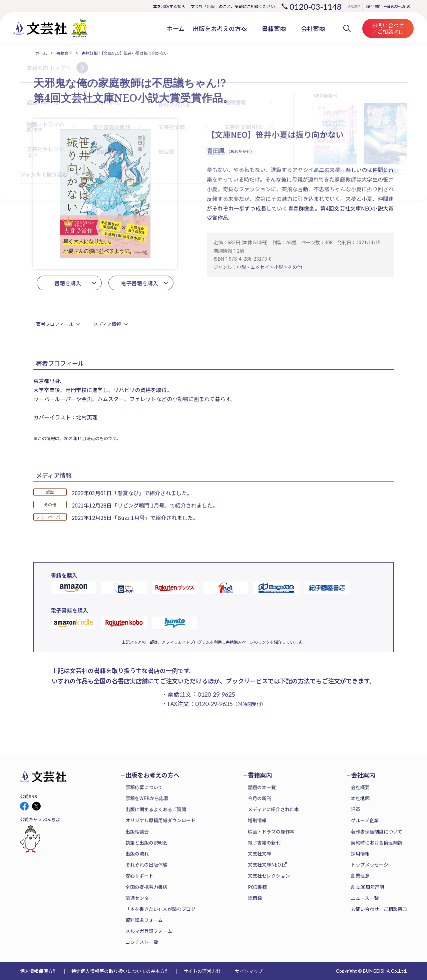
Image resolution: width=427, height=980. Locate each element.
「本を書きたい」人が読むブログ (160, 909)
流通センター (139, 898)
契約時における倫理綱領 (377, 843)
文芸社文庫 (260, 854)
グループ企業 (365, 820)
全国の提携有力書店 (146, 887)
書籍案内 (64, 53)
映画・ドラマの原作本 (271, 832)
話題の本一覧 (262, 787)
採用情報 (360, 854)
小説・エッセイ (253, 267)
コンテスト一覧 (142, 942)
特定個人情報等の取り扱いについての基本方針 (120, 971)
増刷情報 (257, 820)
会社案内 (363, 775)
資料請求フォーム (144, 920)
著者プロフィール (55, 324)
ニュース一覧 (365, 898)
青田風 (216, 150)
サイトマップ (249, 971)
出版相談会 (137, 832)
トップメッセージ (370, 865)
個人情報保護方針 (39, 971)
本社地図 (360, 798)
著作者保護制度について (377, 832)
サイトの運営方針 (202, 971)
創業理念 (360, 876)
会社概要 (360, 787)
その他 (295, 267)
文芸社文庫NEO (264, 865)
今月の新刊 (260, 798)
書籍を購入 (68, 283)
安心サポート (139, 876)
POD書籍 (257, 887)
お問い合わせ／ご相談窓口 (388, 28)
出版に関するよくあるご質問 (156, 809)
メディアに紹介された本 (273, 809)
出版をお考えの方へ (152, 775)
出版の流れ (137, 854)
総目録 (255, 898)
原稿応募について (144, 787)
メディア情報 (107, 324)
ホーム (41, 53)
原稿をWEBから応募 (147, 798)
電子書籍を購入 (139, 283)
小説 (279, 267)
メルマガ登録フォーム (149, 931)
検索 (347, 28)
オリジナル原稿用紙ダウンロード (160, 820)
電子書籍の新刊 (264, 843)
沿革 (356, 809)
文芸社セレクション (269, 876)
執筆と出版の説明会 (146, 843)
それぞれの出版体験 (146, 865)
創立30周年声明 (368, 887)
